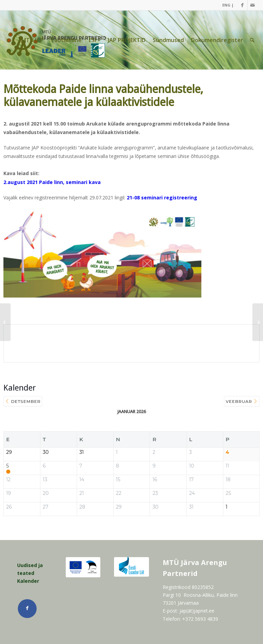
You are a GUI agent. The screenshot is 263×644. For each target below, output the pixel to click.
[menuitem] (226, 5)
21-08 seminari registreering (162, 198)
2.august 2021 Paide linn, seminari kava (52, 182)
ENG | (228, 5)
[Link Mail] (253, 5)
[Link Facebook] (242, 5)
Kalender (28, 581)
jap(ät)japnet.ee (197, 611)
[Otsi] (252, 40)
